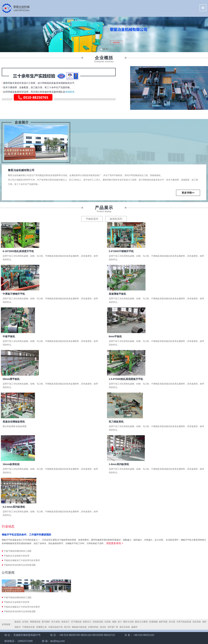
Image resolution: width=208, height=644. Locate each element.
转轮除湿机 (98, 622)
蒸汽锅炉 (46, 622)
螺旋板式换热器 (79, 627)
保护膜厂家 (113, 627)
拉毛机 (25, 622)
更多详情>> (188, 193)
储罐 (114, 622)
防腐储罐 (153, 622)
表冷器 (172, 622)
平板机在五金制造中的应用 (17, 556)
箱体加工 (66, 622)
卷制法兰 (87, 622)
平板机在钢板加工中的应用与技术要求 (22, 560)
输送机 (18, 622)
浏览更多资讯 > (115, 543)
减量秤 (134, 627)
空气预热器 (76, 622)
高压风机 (197, 622)
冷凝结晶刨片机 (55, 627)
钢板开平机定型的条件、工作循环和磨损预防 (26, 535)
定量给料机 (93, 627)
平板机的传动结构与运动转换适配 (20, 565)
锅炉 (204, 622)
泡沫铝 (103, 627)
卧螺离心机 (41, 627)
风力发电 (56, 622)
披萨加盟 (163, 622)
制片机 (67, 627)
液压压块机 (125, 627)
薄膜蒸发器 (35, 622)
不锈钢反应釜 (28, 627)
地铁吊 (18, 627)
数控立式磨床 (141, 622)
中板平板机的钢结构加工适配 (18, 551)
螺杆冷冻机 (129, 622)
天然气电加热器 (184, 622)
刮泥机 (108, 622)
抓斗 (120, 622)
